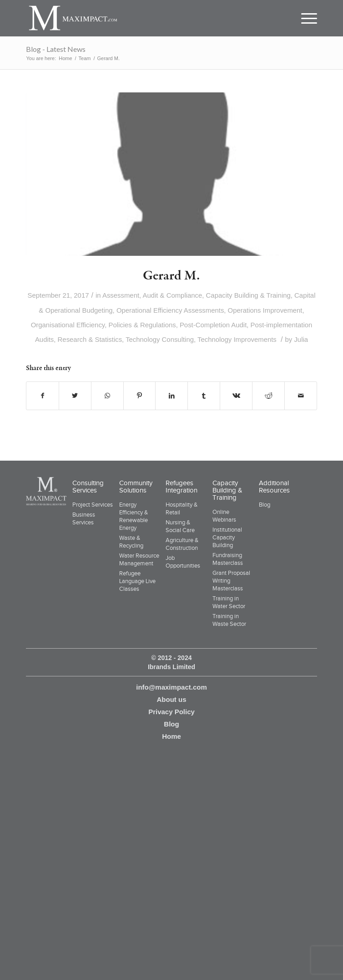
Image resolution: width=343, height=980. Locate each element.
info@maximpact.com (171, 687)
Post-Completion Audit (213, 325)
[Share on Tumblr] (204, 396)
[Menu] (305, 18)
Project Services (93, 505)
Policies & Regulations (142, 325)
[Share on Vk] (236, 396)
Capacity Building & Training (248, 295)
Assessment (121, 295)
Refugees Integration (182, 487)
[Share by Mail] (301, 396)
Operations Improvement (265, 310)
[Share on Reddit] (268, 396)
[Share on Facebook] (43, 396)
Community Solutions (136, 487)
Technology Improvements (237, 340)
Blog (265, 505)
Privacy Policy (171, 712)
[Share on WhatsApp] (107, 396)
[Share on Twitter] (75, 396)
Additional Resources (274, 487)
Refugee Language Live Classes (137, 581)
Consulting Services (88, 487)
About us (171, 699)
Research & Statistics (90, 340)
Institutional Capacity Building (227, 537)
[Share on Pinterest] (140, 396)
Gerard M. (171, 276)
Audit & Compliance (173, 295)
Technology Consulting (160, 340)
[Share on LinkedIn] (171, 396)
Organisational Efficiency (68, 325)
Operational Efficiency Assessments (170, 310)
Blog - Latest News (56, 49)
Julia (301, 340)
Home (171, 736)
